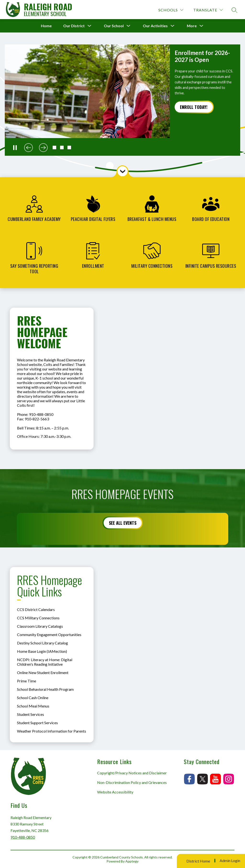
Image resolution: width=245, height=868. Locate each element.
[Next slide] (43, 148)
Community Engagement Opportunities (49, 635)
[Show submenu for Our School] (114, 26)
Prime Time (27, 681)
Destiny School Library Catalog (42, 643)
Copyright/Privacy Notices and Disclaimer (132, 773)
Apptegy (132, 861)
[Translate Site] (208, 10)
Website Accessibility (115, 792)
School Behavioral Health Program (45, 689)
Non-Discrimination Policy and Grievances (132, 782)
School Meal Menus (33, 706)
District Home (198, 861)
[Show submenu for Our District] (74, 26)
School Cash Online (33, 698)
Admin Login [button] (230, 861)
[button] (54, 147)
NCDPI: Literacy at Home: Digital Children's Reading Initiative (45, 662)
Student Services (31, 714)
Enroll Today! (194, 107)
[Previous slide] (28, 148)
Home (46, 26)
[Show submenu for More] (192, 26)
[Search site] (234, 10)
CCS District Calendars (36, 609)
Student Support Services (37, 723)
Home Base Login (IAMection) (42, 651)
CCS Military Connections (38, 618)
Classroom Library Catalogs (40, 626)
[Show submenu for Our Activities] (155, 26)
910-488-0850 (23, 837)
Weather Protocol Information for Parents (52, 731)
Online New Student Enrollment (43, 672)
